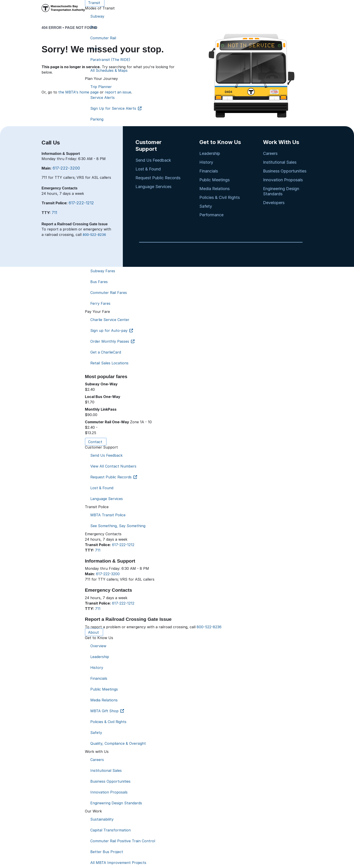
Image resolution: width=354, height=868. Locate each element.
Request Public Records (158, 178)
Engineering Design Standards (281, 191)
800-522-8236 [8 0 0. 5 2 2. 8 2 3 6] (209, 627)
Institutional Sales (280, 162)
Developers (274, 203)
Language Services (153, 187)
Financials (209, 171)
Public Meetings (214, 180)
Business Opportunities (285, 171)
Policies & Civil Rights (220, 197)
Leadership (210, 153)
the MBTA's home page (78, 92)
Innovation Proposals (283, 180)
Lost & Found (148, 169)
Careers (270, 153)
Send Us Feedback (153, 160)
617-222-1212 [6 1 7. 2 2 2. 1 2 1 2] (123, 545)
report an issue (118, 92)
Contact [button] (96, 442)
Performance (211, 215)
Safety (206, 206)
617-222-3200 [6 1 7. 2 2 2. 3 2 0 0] (108, 574)
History (206, 162)
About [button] (94, 632)
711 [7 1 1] (98, 550)
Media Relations (214, 189)
